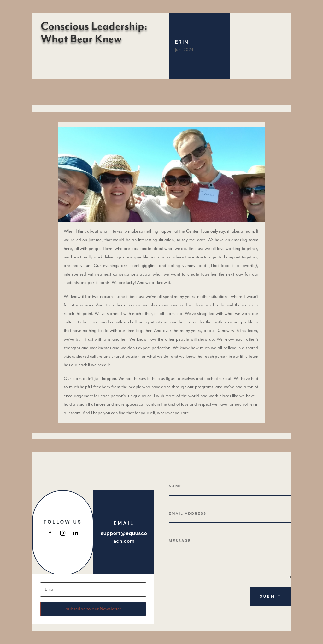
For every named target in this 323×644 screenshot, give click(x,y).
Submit (270, 596)
